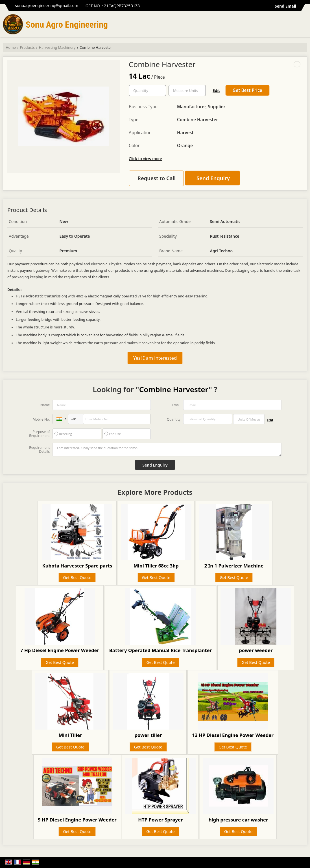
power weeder (256, 650)
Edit (216, 90)
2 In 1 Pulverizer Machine (234, 566)
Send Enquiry (213, 178)
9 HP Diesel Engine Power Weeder (77, 820)
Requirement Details (39, 450)
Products (27, 48)
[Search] (304, 26)
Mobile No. (41, 419)
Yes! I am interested (155, 358)
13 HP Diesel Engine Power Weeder (233, 735)
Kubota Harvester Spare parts (77, 566)
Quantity (174, 419)
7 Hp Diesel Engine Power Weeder (60, 650)
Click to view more (145, 159)
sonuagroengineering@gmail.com (47, 5)
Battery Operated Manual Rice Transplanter (161, 650)
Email (176, 405)
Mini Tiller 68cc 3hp (156, 566)
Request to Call (157, 178)
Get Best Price (247, 90)
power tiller (148, 735)
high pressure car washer (238, 820)
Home (11, 48)
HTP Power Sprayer (160, 820)
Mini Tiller (70, 735)
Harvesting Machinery (57, 48)
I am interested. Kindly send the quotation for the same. (167, 450)
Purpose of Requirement (39, 434)
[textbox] (187, 90)
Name (45, 405)
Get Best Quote (77, 577)
